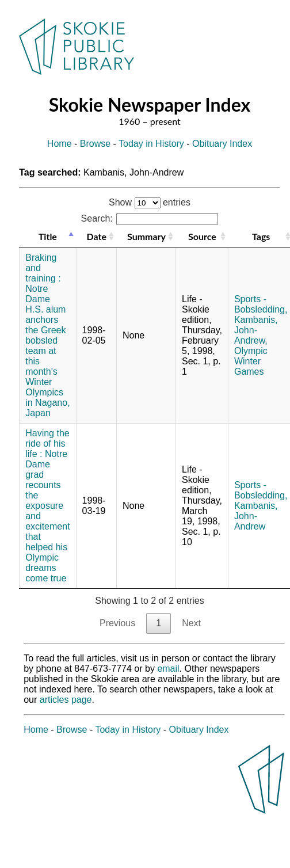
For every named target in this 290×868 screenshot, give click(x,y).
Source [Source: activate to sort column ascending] (202, 236)
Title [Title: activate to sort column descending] (48, 236)
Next (191, 623)
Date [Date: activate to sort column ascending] (97, 236)
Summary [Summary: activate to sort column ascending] (146, 236)
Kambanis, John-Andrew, (256, 330)
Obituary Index (222, 144)
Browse (95, 144)
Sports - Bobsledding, (261, 304)
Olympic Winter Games (251, 361)
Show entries (150, 202)
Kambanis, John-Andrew (256, 516)
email (168, 669)
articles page (66, 700)
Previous (117, 623)
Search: (150, 218)
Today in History (151, 144)
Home (60, 144)
